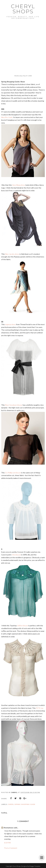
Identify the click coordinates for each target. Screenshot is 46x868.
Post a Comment (11, 848)
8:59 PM (7, 843)
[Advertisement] (23, 43)
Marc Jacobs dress (12, 254)
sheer (11, 804)
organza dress (10, 324)
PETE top (40, 708)
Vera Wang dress (19, 185)
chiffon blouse (23, 626)
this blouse (16, 555)
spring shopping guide (25, 804)
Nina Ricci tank (7, 117)
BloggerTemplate (35, 866)
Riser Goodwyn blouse (14, 405)
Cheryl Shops (23, 9)
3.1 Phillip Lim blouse (13, 473)
